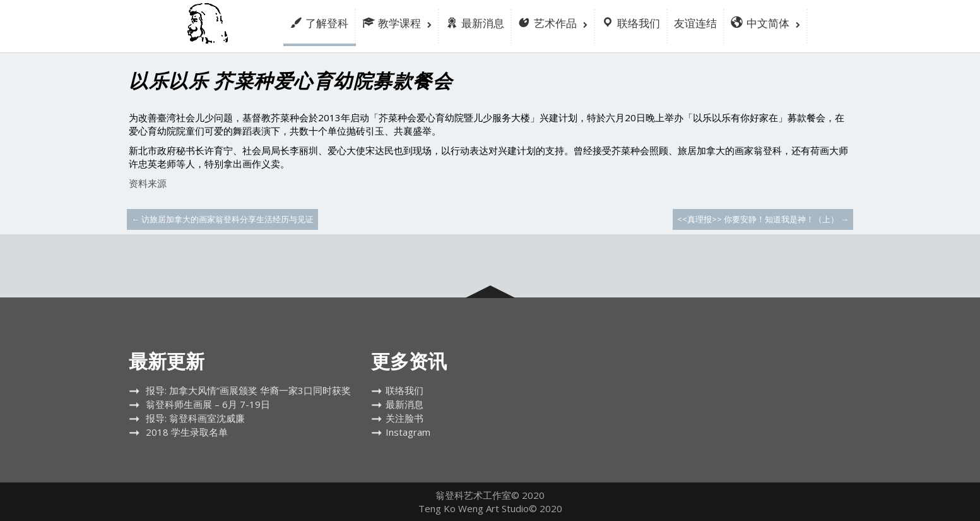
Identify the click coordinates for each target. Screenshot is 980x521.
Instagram (408, 432)
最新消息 (404, 404)
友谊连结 (695, 23)
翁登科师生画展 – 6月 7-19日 (208, 404)
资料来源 (148, 183)
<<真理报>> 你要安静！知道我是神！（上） (763, 219)
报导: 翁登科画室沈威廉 (195, 418)
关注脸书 (404, 418)
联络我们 (404, 390)
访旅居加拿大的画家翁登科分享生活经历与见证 (222, 219)
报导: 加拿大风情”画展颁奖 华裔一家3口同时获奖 (248, 390)
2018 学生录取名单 (187, 432)
